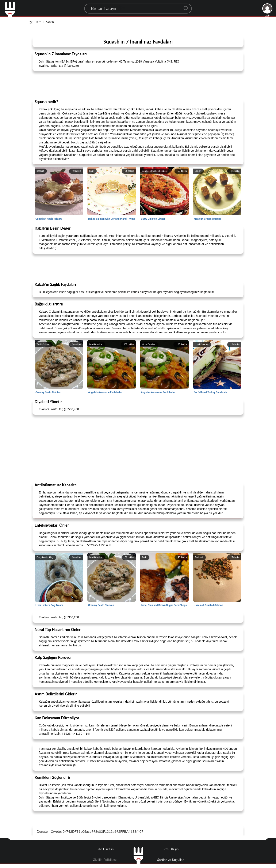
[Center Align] (187, 6)
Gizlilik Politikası (105, 859)
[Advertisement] (138, 85)
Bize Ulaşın (171, 849)
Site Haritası (106, 849)
